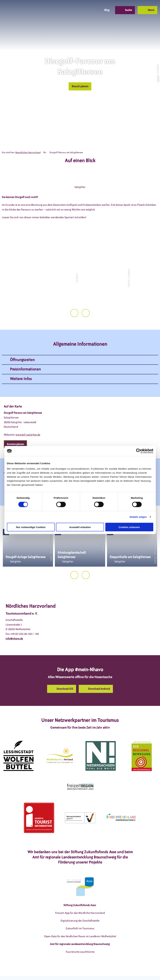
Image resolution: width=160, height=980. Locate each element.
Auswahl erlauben (80, 527)
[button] (74, 10)
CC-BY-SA (158, 79)
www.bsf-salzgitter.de (28, 422)
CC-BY (51, 546)
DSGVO (31, 971)
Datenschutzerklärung (68, 971)
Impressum (45, 971)
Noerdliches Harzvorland (28, 152)
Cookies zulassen (129, 527)
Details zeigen (138, 517)
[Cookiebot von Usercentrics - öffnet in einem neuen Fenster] (139, 451)
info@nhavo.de (14, 626)
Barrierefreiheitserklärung (100, 971)
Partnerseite (126, 971)
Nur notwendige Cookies (31, 527)
